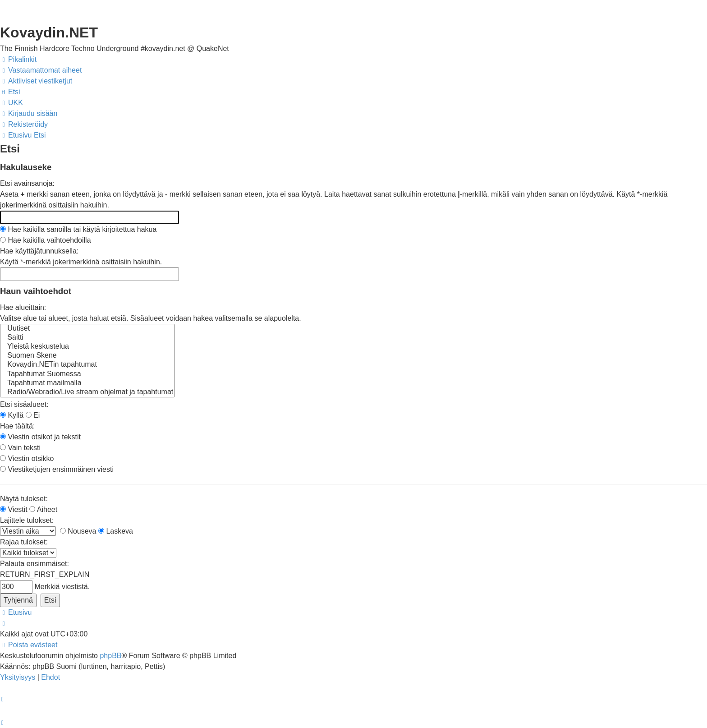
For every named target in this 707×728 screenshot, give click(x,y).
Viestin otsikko (27, 458)
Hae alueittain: (23, 307)
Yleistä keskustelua (87, 347)
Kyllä (12, 415)
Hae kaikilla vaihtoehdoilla (46, 240)
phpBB (110, 656)
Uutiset (87, 329)
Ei (33, 415)
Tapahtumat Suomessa (87, 374)
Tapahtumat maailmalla (87, 383)
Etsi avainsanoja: (27, 183)
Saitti (87, 338)
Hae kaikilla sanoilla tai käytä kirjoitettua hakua (78, 229)
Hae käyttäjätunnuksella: (39, 251)
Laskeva (116, 531)
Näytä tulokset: (24, 499)
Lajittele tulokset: (27, 520)
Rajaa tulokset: (24, 542)
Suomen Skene (87, 356)
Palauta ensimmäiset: (34, 564)
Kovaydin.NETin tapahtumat (87, 365)
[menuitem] (41, 70)
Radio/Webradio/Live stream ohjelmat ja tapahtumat (87, 392)
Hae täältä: (17, 426)
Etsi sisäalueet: (24, 404)
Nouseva (78, 531)
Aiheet (43, 509)
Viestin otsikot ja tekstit (40, 437)
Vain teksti (20, 448)
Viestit (14, 509)
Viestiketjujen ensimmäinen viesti (57, 469)
